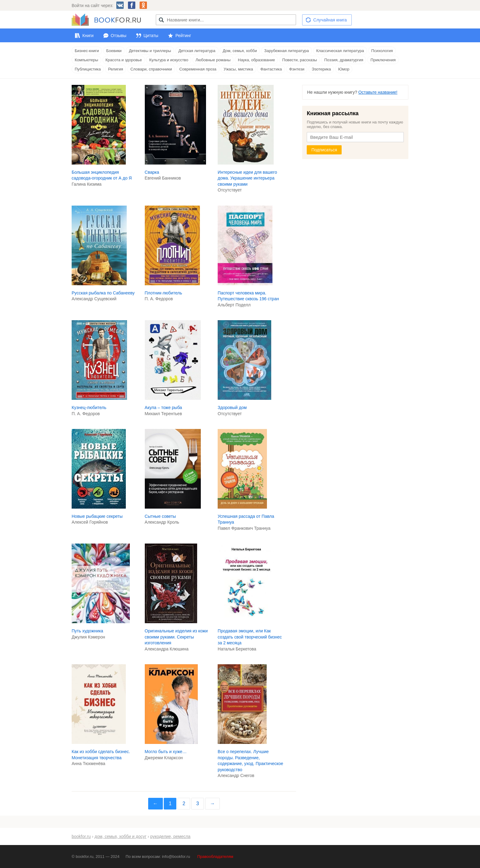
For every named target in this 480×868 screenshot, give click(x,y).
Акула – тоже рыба (163, 407)
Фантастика (271, 69)
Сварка (152, 172)
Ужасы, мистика (238, 69)
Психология (382, 51)
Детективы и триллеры (150, 51)
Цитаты (151, 36)
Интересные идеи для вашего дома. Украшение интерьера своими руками (247, 178)
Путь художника (87, 631)
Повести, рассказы (300, 60)
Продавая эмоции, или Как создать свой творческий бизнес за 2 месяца (250, 637)
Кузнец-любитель (89, 407)
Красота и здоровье (124, 60)
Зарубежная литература (287, 51)
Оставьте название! (378, 92)
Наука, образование (256, 60)
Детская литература (197, 51)
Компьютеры (86, 60)
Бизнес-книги (87, 51)
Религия (116, 69)
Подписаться (324, 150)
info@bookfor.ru (176, 857)
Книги (88, 36)
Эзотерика (321, 69)
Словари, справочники (151, 69)
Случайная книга (330, 20)
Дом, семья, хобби (240, 51)
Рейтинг (183, 36)
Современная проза (198, 69)
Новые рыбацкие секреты (97, 516)
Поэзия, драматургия (344, 60)
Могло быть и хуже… (166, 752)
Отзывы (119, 36)
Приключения (383, 60)
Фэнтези (297, 69)
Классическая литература (340, 51)
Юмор (344, 69)
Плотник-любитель (163, 293)
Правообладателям (215, 857)
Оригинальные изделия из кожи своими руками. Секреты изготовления (176, 637)
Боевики (114, 51)
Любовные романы (213, 60)
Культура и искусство (169, 60)
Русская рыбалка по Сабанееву (103, 293)
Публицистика (88, 69)
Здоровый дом (232, 407)
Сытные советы (160, 516)
